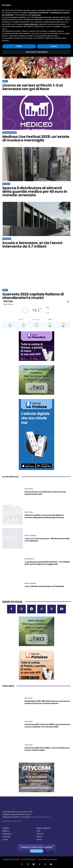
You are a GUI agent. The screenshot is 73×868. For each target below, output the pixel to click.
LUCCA (5, 839)
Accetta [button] (54, 46)
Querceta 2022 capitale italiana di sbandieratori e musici (33, 296)
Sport (5, 81)
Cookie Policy (7, 821)
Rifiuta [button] (19, 46)
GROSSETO (7, 834)
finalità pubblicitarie (31, 24)
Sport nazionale (31, 536)
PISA (38, 831)
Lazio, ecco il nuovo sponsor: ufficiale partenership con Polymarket (47, 539)
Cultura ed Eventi (10, 132)
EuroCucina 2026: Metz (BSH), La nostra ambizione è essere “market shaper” (47, 749)
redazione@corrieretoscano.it (40, 817)
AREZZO (6, 828)
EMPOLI (6, 831)
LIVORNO (6, 837)
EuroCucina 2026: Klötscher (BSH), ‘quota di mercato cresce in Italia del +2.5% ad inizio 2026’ (47, 725)
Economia (7, 239)
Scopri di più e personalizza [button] (36, 52)
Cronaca (6, 184)
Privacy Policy (17, 821)
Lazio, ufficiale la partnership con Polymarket (44, 586)
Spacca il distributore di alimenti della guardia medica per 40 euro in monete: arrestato (35, 192)
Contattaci (37, 851)
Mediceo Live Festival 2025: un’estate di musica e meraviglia (36, 138)
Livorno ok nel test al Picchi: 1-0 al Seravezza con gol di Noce (33, 87)
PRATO (40, 837)
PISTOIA (40, 834)
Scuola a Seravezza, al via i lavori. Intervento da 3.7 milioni (33, 245)
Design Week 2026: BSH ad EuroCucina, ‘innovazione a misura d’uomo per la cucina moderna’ (47, 702)
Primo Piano (29, 489)
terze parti (39, 17)
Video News (29, 698)
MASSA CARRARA (43, 828)
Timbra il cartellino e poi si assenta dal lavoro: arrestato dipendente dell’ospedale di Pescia (44, 516)
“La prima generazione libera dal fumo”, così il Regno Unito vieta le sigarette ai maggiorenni (47, 563)
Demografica (29, 559)
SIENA (39, 839)
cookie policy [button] (36, 15)
